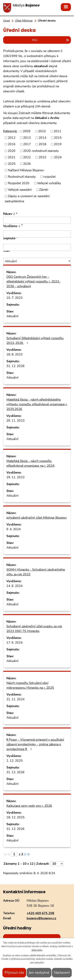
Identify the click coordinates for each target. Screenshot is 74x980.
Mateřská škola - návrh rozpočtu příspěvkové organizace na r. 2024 (30, 463)
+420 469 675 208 (40, 913)
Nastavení (62, 973)
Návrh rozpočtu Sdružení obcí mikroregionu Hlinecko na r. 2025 (30, 685)
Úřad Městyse (24, 21)
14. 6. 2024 (15, 586)
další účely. (37, 950)
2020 (12, 151)
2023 (42, 157)
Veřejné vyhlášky (49, 183)
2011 (57, 131)
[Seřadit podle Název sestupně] (17, 214)
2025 (12, 164)
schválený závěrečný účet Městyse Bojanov (37, 518)
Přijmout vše (14, 973)
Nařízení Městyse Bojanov (26, 170)
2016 (12, 144)
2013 (27, 138)
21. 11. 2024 (15, 699)
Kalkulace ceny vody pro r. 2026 (29, 806)
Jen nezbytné (39, 973)
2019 (58, 144)
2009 (27, 131)
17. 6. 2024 (15, 643)
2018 (42, 144)
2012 (12, 138)
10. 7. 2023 (15, 298)
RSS (51, 40)
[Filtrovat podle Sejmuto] (37, 247)
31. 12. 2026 (15, 366)
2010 (42, 131)
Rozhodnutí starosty (22, 177)
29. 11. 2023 (15, 421)
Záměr (44, 190)
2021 (12, 157)
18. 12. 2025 (15, 817)
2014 (42, 138)
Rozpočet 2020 (19, 183)
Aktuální (12, 316)
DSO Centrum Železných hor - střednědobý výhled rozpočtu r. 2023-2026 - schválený (33, 281)
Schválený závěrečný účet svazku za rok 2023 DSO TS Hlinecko (34, 629)
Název (9, 214)
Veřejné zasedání (20, 190)
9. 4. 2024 (14, 529)
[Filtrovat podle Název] (37, 220)
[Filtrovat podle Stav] (37, 261)
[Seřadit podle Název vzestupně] (17, 212)
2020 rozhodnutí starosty (41, 151)
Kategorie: (10, 131)
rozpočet (49, 177)
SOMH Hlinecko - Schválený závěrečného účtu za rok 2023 (36, 572)
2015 (58, 138)
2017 (27, 144)
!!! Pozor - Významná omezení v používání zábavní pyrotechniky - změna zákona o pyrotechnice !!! (35, 744)
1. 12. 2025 (15, 761)
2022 (27, 157)
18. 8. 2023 (15, 354)
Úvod (6, 21)
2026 (27, 164)
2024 (58, 157)
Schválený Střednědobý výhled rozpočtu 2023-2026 (35, 341)
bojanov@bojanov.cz (41, 918)
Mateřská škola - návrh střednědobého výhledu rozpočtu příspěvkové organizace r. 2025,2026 (37, 404)
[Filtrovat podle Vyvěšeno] (37, 234)
